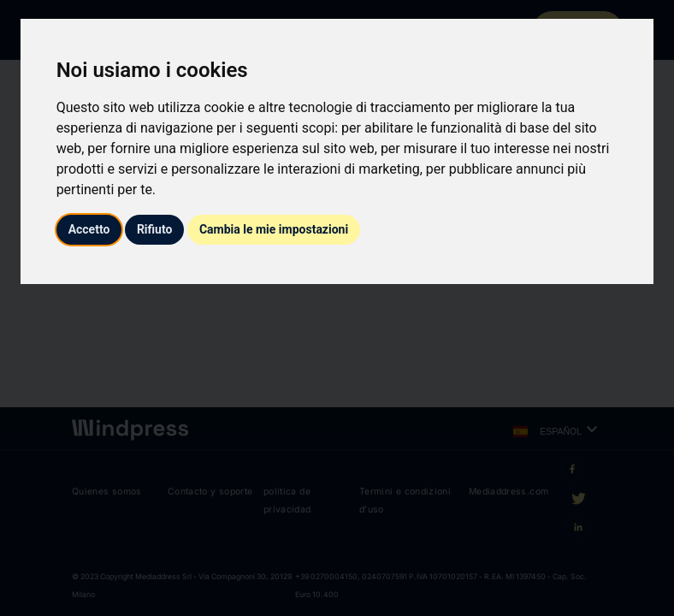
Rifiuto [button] (155, 229)
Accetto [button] (89, 229)
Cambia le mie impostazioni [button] (274, 229)
